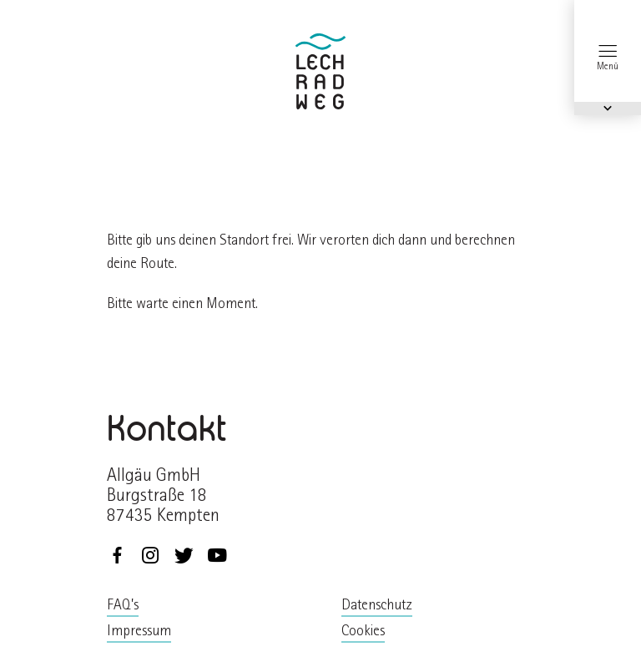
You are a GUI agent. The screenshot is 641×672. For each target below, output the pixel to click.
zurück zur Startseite (320, 71)
